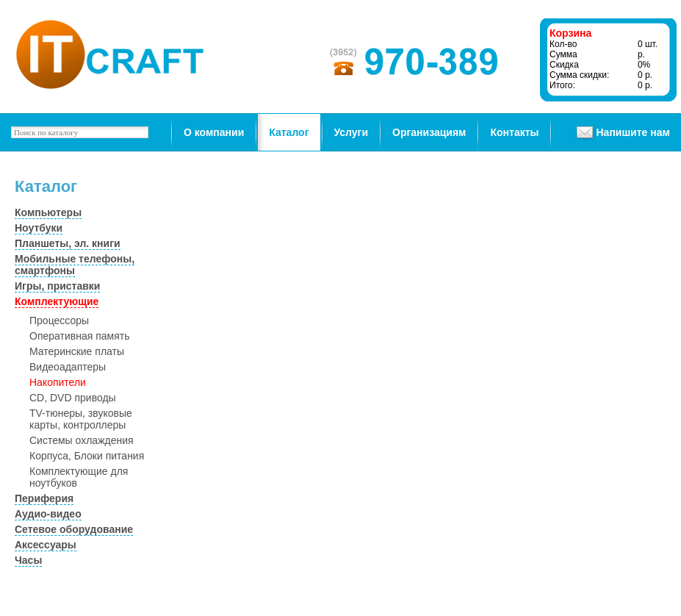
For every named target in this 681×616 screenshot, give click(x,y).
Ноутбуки (39, 228)
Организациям (429, 132)
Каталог (289, 132)
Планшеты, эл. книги (68, 243)
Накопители (58, 382)
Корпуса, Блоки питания (87, 456)
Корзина (570, 33)
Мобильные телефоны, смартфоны (75, 265)
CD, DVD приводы (73, 398)
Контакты (514, 132)
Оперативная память (79, 336)
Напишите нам (633, 132)
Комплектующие (57, 301)
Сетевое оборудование (74, 529)
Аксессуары (46, 545)
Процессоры (59, 320)
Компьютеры (48, 212)
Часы (28, 560)
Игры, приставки (57, 286)
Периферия (44, 498)
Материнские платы (77, 351)
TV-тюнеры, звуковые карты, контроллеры (81, 419)
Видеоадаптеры (68, 367)
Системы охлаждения (82, 440)
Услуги (352, 132)
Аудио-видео (48, 514)
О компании (214, 132)
